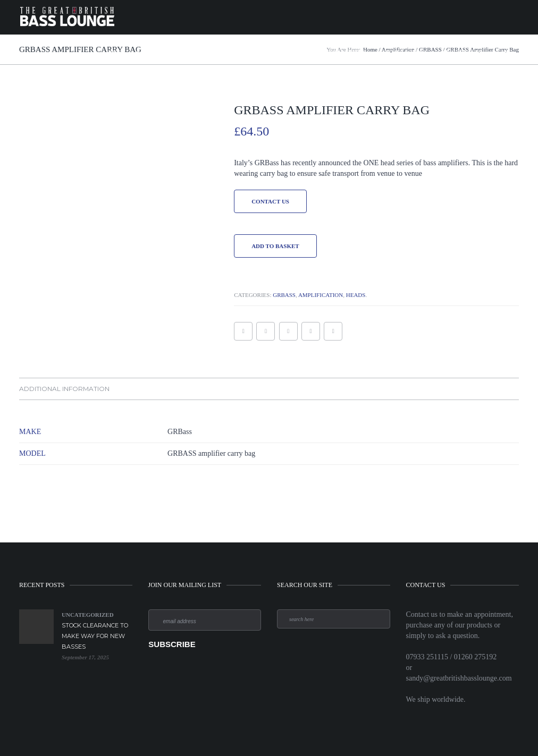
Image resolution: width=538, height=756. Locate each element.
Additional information (64, 389)
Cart (504, 52)
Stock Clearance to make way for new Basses (95, 636)
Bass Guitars (154, 52)
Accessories (258, 52)
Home (114, 52)
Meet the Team (462, 52)
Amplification (206, 52)
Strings (300, 52)
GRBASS (284, 295)
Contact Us (270, 201)
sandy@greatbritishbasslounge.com (459, 678)
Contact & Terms (404, 52)
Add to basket (275, 246)
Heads (356, 295)
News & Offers (346, 52)
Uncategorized (88, 615)
